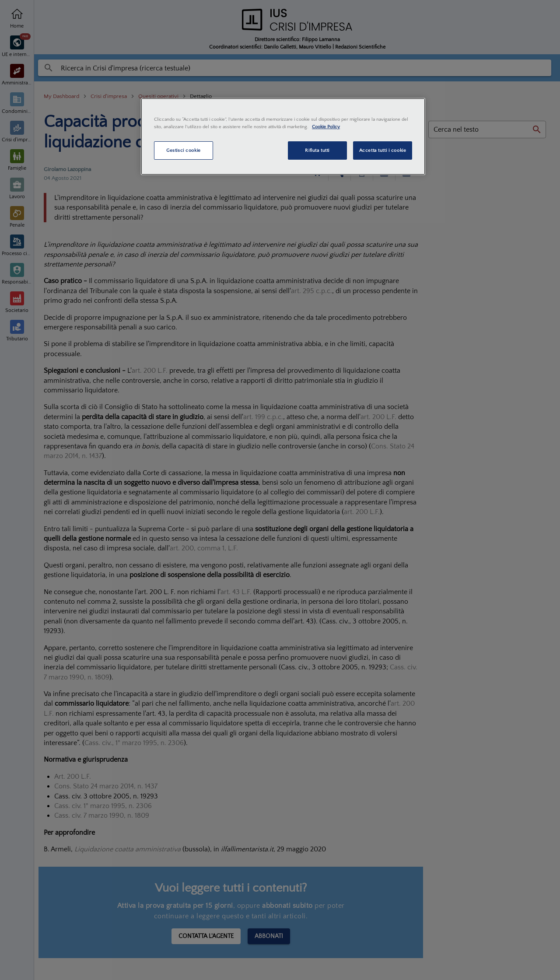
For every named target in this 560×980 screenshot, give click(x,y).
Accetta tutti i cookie (383, 150)
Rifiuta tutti (317, 150)
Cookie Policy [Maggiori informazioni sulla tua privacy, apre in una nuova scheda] (326, 127)
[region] (283, 136)
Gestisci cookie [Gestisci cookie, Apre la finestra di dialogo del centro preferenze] (184, 150)
